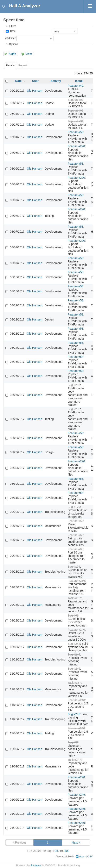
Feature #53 (76, 132)
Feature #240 (76, 630)
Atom (82, 857)
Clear (29, 54)
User (35, 81)
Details (10, 66)
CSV (90, 857)
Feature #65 (76, 549)
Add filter (10, 38)
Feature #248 (76, 700)
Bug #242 (74, 644)
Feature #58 (76, 521)
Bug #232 (74, 385)
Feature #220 (76, 146)
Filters (12, 26)
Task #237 (74, 598)
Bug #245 (74, 714)
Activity (56, 81)
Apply (12, 54)
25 (57, 851)
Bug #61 (73, 615)
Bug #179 (74, 507)
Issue (79, 81)
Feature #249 (76, 795)
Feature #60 (76, 535)
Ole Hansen (34, 91)
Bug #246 (74, 654)
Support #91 (76, 100)
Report (23, 66)
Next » (76, 843)
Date (12, 31)
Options (13, 44)
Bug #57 (73, 742)
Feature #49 (76, 86)
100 (67, 851)
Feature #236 (76, 581)
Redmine (36, 866)
